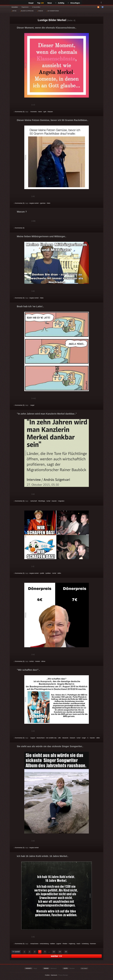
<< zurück (16, 952)
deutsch (73, 738)
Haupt (31, 3)
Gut (17, 105)
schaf (49, 501)
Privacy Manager (63, 975)
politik (42, 573)
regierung (72, 944)
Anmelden (15, 7)
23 (54, 952)
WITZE (14, 11)
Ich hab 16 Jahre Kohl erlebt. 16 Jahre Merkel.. (43, 856)
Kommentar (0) (19, 112)
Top (40, 3)
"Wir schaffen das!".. (28, 670)
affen (59, 573)
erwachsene (35, 944)
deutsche (66, 738)
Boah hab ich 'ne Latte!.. (30, 306)
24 (60, 952)
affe (60, 738)
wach (79, 944)
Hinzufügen (74, 3)
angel (33, 405)
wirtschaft (34, 501)
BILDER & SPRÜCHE (27, 11)
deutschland (41, 738)
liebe (42, 298)
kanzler (54, 501)
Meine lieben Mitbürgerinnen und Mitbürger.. (42, 236)
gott (45, 112)
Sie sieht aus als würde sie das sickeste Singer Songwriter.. (50, 746)
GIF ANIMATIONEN (53, 11)
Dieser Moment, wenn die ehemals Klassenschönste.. (47, 28)
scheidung (85, 944)
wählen (53, 944)
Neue (50, 3)
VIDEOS (40, 11)
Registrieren (25, 7)
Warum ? (22, 212)
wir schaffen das (52, 738)
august (33, 738)
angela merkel (34, 203)
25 (66, 952)
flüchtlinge (42, 501)
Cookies (47, 975)
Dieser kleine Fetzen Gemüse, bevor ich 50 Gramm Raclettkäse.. (53, 120)
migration (61, 501)
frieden (65, 944)
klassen (51, 112)
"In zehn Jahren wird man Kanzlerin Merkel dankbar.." (47, 414)
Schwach (25, 105)
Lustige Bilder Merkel (52, 20)
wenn (40, 112)
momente (34, 112)
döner (43, 661)
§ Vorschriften (36, 7)
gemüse (43, 203)
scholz (32, 661)
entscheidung (44, 944)
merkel (38, 661)
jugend (59, 944)
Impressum (54, 975)
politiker (48, 573)
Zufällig (60, 3)
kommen (93, 944)
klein (49, 203)
